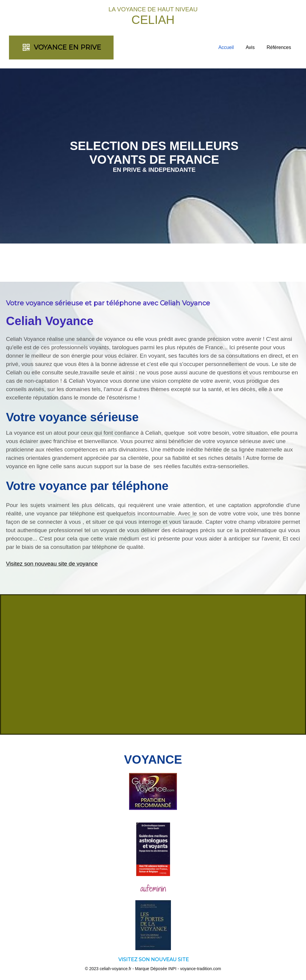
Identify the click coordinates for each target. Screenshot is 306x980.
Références (279, 47)
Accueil (226, 47)
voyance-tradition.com (201, 969)
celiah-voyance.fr (116, 969)
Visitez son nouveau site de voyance (52, 564)
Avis (250, 47)
